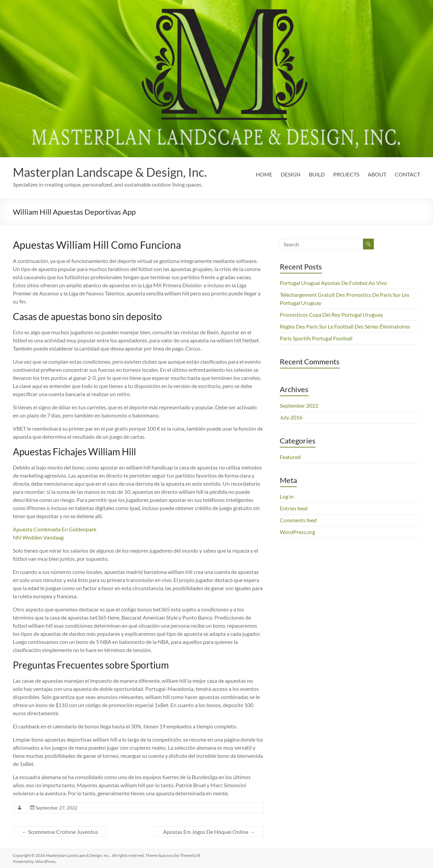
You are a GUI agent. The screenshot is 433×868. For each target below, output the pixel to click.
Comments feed (298, 520)
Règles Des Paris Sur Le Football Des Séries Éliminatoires (345, 326)
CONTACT (407, 174)
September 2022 (299, 405)
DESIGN (291, 174)
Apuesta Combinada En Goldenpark (55, 529)
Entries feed (294, 508)
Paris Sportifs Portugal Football (316, 338)
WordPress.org (297, 532)
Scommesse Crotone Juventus (60, 832)
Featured (290, 457)
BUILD (317, 174)
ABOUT (377, 174)
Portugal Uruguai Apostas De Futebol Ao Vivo (333, 283)
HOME (264, 174)
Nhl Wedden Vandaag (38, 537)
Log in (287, 496)
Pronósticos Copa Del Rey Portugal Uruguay (331, 315)
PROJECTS (346, 174)
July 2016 (291, 417)
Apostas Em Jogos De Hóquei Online (209, 832)
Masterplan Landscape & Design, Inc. (110, 172)
